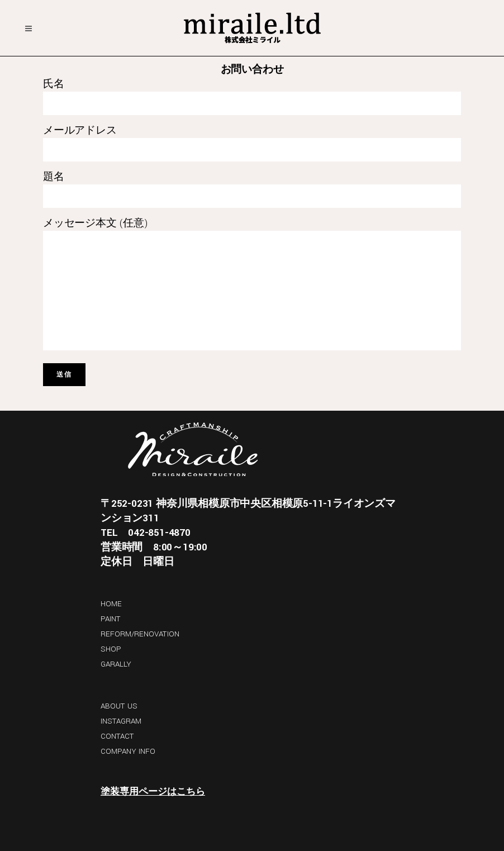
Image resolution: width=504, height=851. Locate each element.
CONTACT (117, 736)
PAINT (111, 619)
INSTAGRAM (121, 721)
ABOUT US (119, 706)
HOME (111, 604)
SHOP (111, 649)
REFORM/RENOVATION (140, 634)
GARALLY (116, 664)
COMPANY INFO (128, 751)
